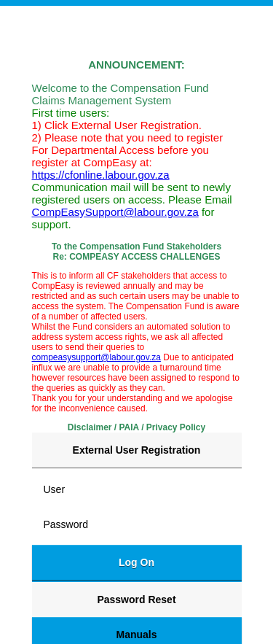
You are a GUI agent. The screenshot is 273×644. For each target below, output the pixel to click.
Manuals (136, 635)
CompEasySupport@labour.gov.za (115, 212)
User (55, 489)
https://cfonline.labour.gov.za (101, 175)
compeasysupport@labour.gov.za (96, 357)
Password (66, 524)
